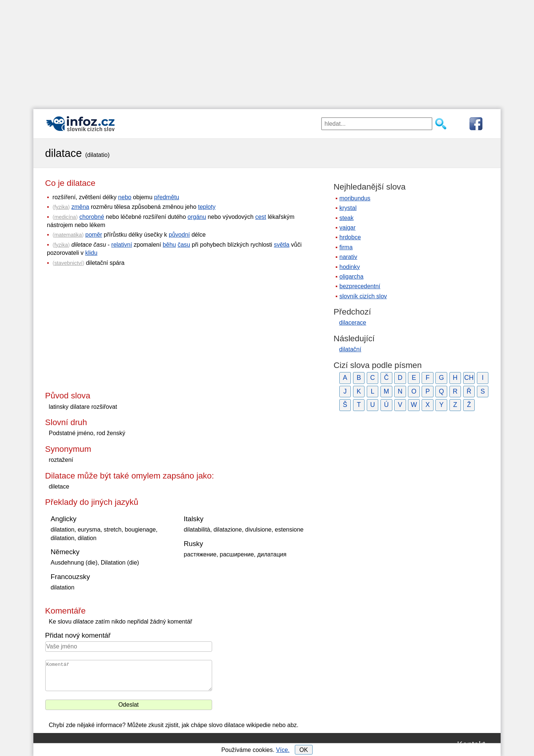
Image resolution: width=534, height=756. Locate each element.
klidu (91, 253)
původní (179, 235)
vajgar (347, 228)
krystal (348, 208)
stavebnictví (68, 263)
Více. (283, 750)
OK (304, 750)
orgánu (197, 217)
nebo (125, 197)
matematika (68, 235)
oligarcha (351, 277)
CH (469, 378)
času (184, 245)
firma (346, 247)
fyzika (61, 207)
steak (346, 218)
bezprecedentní (360, 286)
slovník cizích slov (363, 296)
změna (80, 207)
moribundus (355, 198)
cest (261, 217)
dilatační (350, 349)
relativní (122, 245)
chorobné (92, 217)
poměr (94, 235)
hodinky (350, 267)
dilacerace (353, 323)
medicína (65, 217)
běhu (169, 245)
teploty (207, 207)
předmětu (167, 197)
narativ (348, 257)
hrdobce (350, 237)
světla (282, 245)
